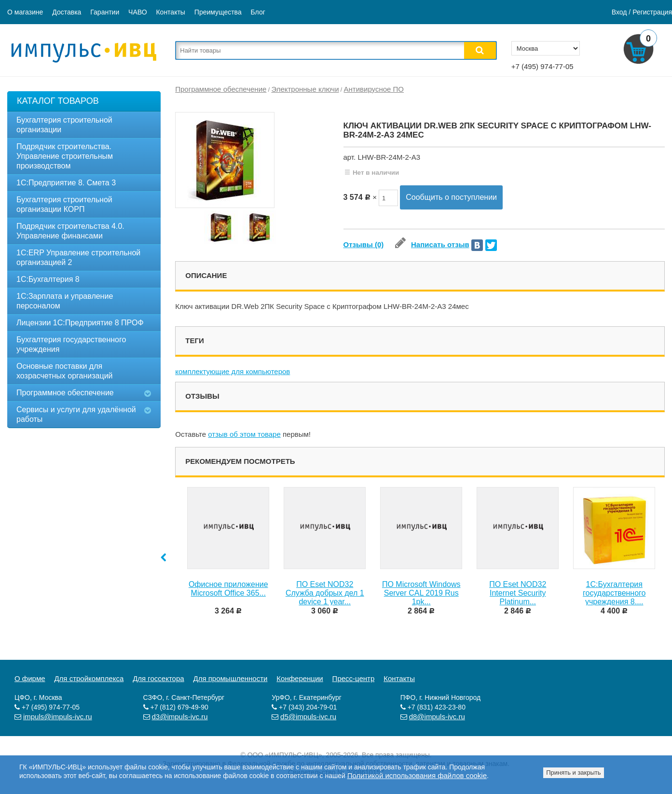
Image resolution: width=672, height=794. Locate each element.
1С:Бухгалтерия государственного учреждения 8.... (614, 593)
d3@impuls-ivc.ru (179, 717)
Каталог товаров (58, 101)
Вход (619, 12)
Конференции (300, 678)
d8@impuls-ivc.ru (437, 717)
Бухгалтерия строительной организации (64, 125)
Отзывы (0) (364, 244)
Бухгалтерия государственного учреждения (71, 344)
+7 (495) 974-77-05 (542, 66)
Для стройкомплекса (89, 678)
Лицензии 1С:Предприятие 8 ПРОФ (80, 323)
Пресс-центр (354, 678)
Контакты (170, 12)
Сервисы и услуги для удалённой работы (76, 414)
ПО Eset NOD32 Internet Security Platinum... (518, 593)
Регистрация (652, 12)
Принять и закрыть (573, 773)
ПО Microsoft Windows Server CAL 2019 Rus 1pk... (421, 593)
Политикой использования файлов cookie (417, 775)
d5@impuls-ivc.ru (308, 717)
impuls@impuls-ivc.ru (58, 717)
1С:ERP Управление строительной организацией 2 (78, 258)
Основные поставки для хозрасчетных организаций (65, 371)
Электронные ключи (305, 89)
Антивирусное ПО (374, 89)
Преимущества (218, 12)
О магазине (25, 12)
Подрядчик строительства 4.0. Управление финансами (70, 231)
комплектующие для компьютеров (233, 371)
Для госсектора (158, 678)
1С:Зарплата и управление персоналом (65, 301)
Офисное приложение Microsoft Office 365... (228, 589)
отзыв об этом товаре (244, 434)
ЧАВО (137, 12)
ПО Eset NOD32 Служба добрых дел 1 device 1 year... (325, 593)
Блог (258, 12)
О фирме (30, 678)
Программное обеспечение (65, 393)
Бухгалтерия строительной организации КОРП (64, 204)
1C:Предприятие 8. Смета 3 (66, 183)
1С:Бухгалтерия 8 (48, 279)
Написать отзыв (432, 244)
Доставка (67, 12)
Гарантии (105, 12)
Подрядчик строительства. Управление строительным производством (65, 156)
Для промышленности (231, 678)
